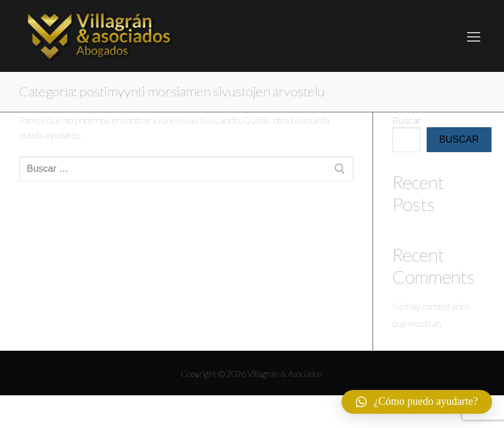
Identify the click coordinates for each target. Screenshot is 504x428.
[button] (417, 402)
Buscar (407, 120)
